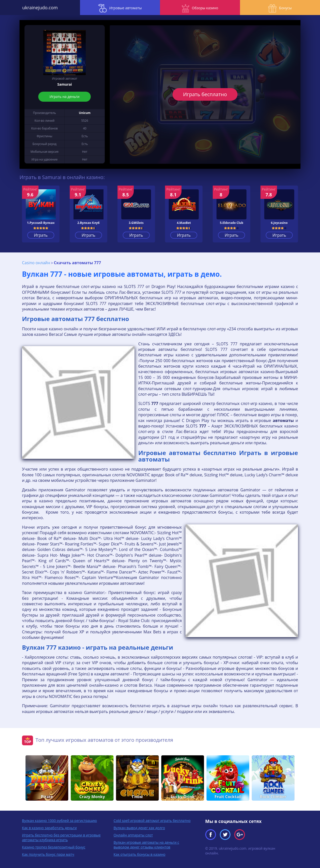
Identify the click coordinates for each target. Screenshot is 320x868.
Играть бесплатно (205, 94)
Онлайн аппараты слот (133, 835)
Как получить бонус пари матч (48, 854)
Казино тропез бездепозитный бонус (54, 847)
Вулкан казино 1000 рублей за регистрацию (59, 821)
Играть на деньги (65, 97)
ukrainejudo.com (40, 8)
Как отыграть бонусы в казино (139, 854)
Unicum (85, 113)
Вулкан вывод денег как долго (139, 828)
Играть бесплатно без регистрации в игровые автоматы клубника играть (61, 837)
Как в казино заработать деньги (49, 828)
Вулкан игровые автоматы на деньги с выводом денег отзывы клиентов (146, 845)
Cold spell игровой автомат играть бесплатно (152, 821)
